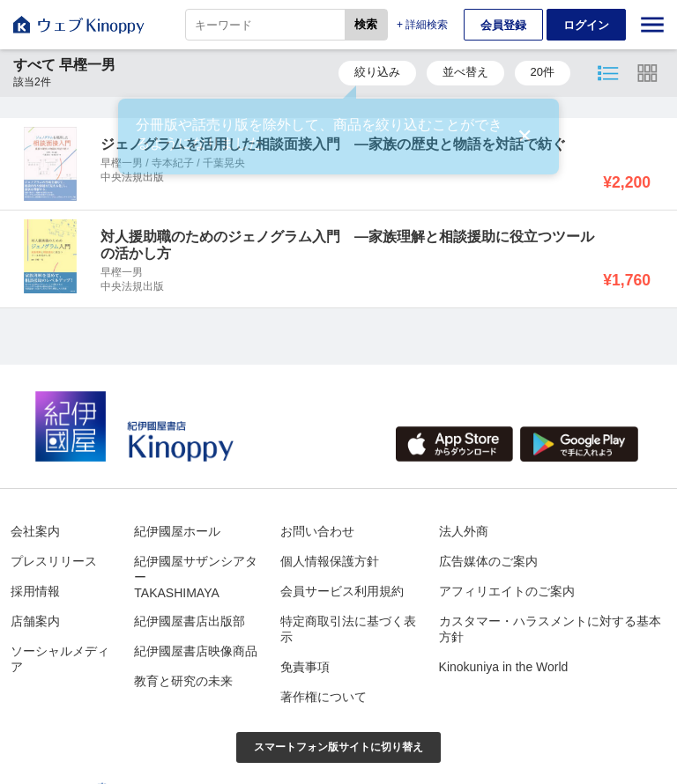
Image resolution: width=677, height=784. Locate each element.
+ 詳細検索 (422, 25)
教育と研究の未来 (183, 681)
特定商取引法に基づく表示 (348, 629)
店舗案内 (35, 621)
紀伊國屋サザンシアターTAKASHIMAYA (196, 577)
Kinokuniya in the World (504, 667)
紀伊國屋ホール (177, 531)
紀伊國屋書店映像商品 (196, 651)
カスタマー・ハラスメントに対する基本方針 (550, 629)
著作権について (324, 697)
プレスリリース (54, 561)
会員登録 (503, 25)
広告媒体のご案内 (488, 561)
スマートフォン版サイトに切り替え (338, 747)
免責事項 (305, 667)
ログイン (586, 25)
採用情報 (35, 591)
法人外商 (464, 531)
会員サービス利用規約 (342, 591)
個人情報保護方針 (330, 561)
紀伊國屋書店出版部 (190, 621)
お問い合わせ (317, 531)
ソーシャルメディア (60, 659)
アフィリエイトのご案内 (507, 591)
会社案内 (35, 531)
